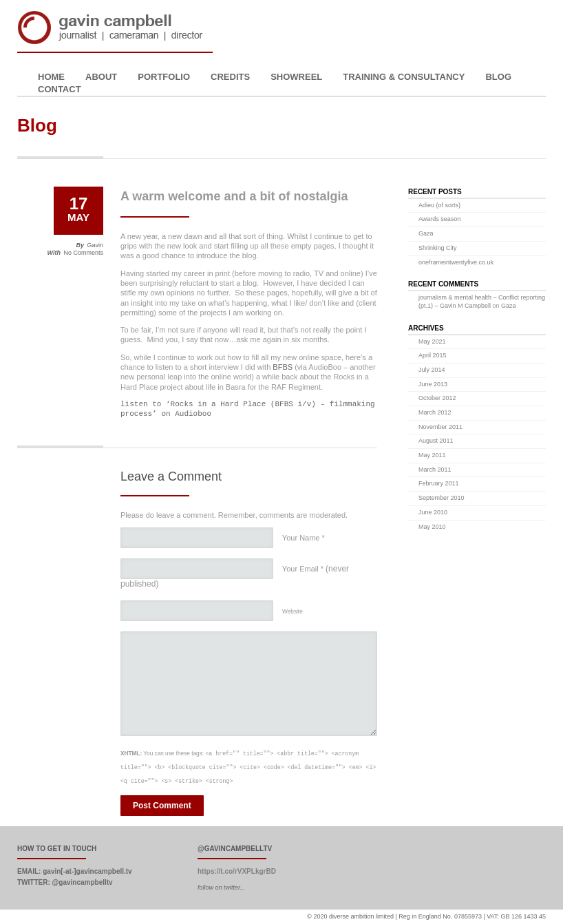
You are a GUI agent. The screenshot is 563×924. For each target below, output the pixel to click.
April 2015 (433, 355)
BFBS (283, 367)
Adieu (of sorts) (439, 205)
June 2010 (433, 512)
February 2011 (439, 483)
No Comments (83, 253)
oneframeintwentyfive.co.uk (456, 262)
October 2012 (437, 398)
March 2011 (435, 470)
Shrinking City (438, 248)
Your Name (304, 538)
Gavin (95, 245)
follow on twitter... (221, 888)
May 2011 (432, 455)
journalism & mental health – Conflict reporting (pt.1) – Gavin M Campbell (482, 302)
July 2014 (432, 370)
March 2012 (435, 412)
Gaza (426, 233)
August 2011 (436, 441)
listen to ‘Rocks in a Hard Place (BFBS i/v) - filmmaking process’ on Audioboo (248, 409)
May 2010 (432, 527)
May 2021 (432, 342)
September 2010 (442, 498)
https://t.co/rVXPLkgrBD (237, 871)
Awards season (439, 219)
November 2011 (440, 427)
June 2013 (433, 384)
